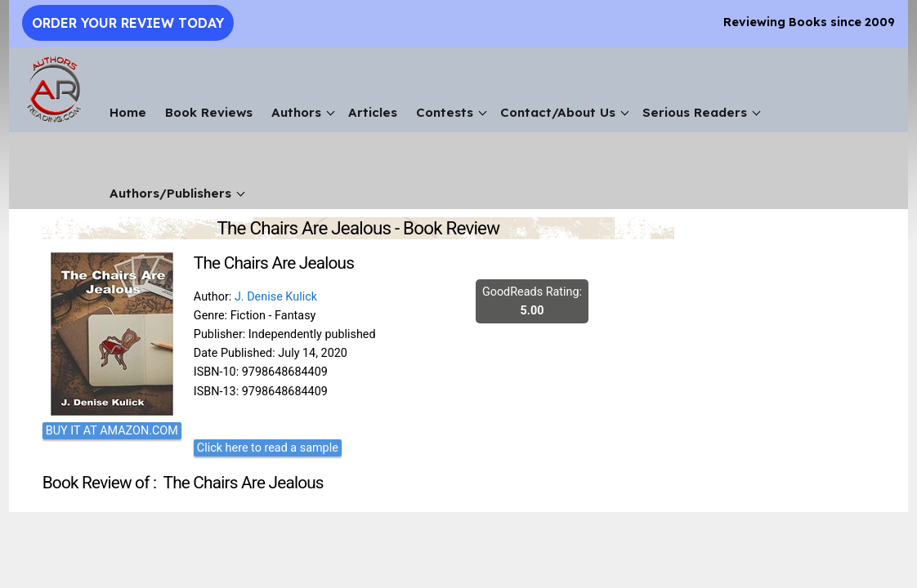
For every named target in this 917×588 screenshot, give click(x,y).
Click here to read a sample (268, 448)
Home (128, 112)
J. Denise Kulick (276, 297)
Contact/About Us (558, 112)
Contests (445, 112)
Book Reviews (209, 112)
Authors (296, 112)
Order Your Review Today (128, 23)
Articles (373, 112)
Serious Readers (695, 112)
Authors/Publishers (170, 193)
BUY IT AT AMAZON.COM (112, 431)
